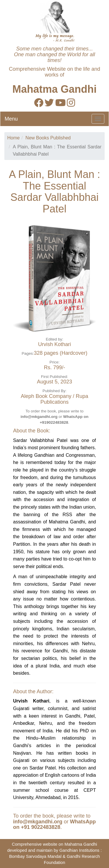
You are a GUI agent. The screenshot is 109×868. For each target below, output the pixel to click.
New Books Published (48, 138)
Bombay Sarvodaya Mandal (35, 856)
